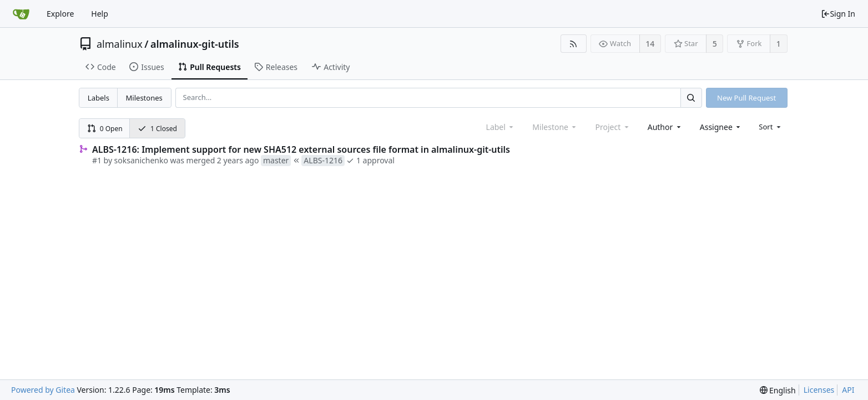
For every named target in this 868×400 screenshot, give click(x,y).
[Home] (21, 14)
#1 (97, 160)
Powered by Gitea (43, 390)
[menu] (771, 127)
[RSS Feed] (574, 44)
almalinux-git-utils (195, 44)
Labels (99, 98)
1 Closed (157, 129)
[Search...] (691, 97)
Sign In (838, 14)
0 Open (105, 129)
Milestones (144, 98)
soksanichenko (141, 160)
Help (100, 14)
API (848, 390)
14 (650, 44)
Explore (60, 14)
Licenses (819, 390)
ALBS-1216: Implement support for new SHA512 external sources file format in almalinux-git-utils (301, 149)
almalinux (120, 44)
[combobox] (665, 127)
